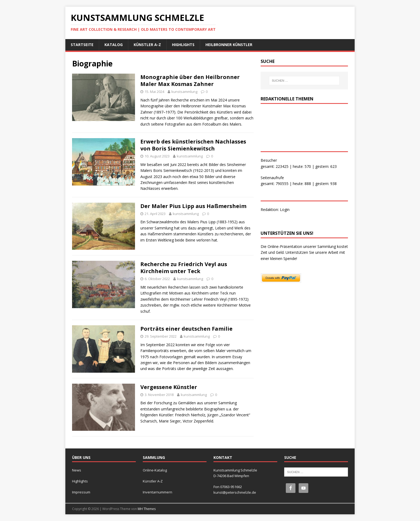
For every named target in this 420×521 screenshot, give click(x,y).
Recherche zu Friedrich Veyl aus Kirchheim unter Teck (184, 268)
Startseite (82, 45)
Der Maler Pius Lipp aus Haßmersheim (193, 206)
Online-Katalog (155, 470)
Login (285, 209)
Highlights (183, 45)
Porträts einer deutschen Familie (186, 329)
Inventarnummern (157, 492)
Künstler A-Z (147, 45)
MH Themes (147, 509)
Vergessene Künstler (169, 387)
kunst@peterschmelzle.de (235, 492)
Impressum (81, 492)
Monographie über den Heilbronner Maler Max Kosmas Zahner (190, 80)
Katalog (114, 45)
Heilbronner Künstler (229, 45)
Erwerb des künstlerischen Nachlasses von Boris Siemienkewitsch (193, 145)
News (77, 470)
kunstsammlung (184, 92)
